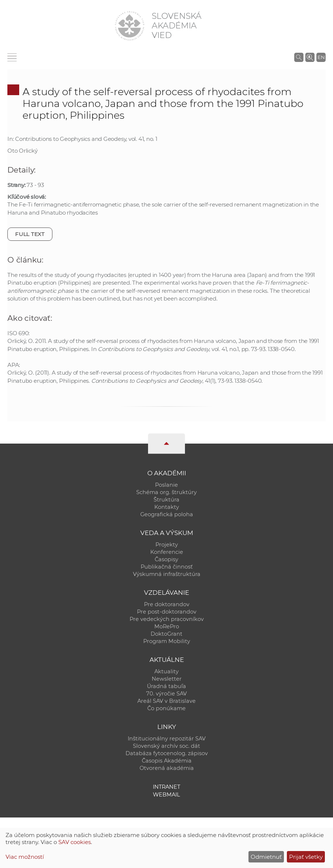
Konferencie (167, 552)
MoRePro (167, 626)
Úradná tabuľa (166, 686)
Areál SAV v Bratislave (166, 701)
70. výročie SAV (166, 694)
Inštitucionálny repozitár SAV (167, 739)
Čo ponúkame (166, 708)
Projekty (167, 545)
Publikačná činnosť (167, 567)
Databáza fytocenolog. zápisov (167, 753)
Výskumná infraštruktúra (167, 574)
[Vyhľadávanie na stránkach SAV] (299, 57)
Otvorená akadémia (167, 768)
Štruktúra (166, 500)
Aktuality (166, 671)
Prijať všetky (306, 857)
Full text (30, 234)
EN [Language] (321, 57)
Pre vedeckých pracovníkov (167, 619)
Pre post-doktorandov (167, 612)
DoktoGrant (166, 634)
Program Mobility (167, 641)
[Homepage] (130, 26)
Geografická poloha (167, 514)
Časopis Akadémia (167, 761)
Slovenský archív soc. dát (166, 746)
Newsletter (167, 679)
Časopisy (166, 559)
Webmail (166, 795)
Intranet (166, 787)
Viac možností (25, 857)
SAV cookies (75, 842)
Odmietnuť (266, 857)
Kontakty (167, 507)
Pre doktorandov (167, 604)
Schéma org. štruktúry (166, 492)
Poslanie (166, 485)
